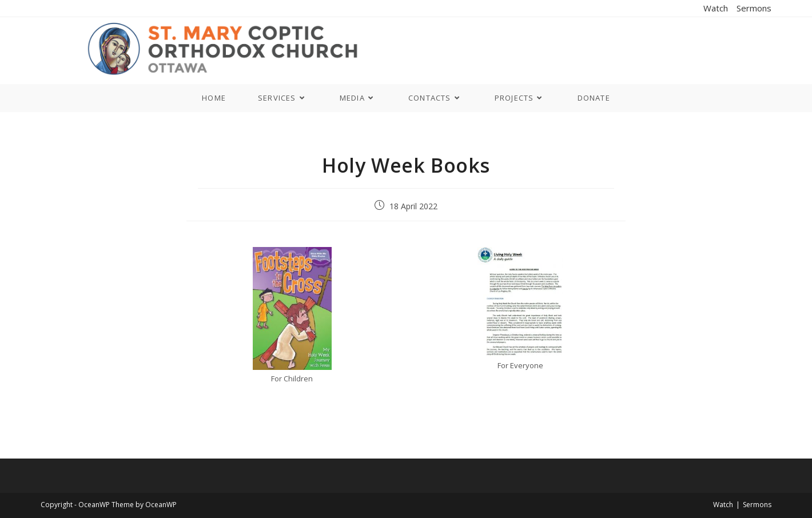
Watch (716, 8)
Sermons (754, 8)
